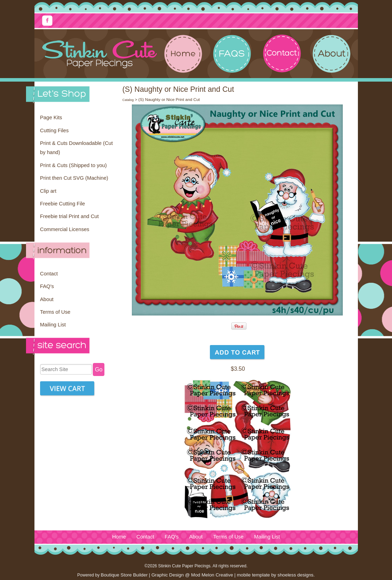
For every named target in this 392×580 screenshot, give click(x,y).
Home (119, 537)
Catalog (128, 100)
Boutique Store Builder (124, 575)
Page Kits (51, 117)
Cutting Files (54, 130)
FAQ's (47, 286)
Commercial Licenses (65, 229)
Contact (49, 274)
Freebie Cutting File (63, 204)
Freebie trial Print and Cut (69, 216)
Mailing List (53, 325)
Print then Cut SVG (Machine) (74, 178)
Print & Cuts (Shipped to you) (73, 165)
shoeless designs (295, 575)
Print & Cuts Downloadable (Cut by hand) (76, 148)
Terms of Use (55, 312)
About (47, 299)
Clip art (48, 191)
